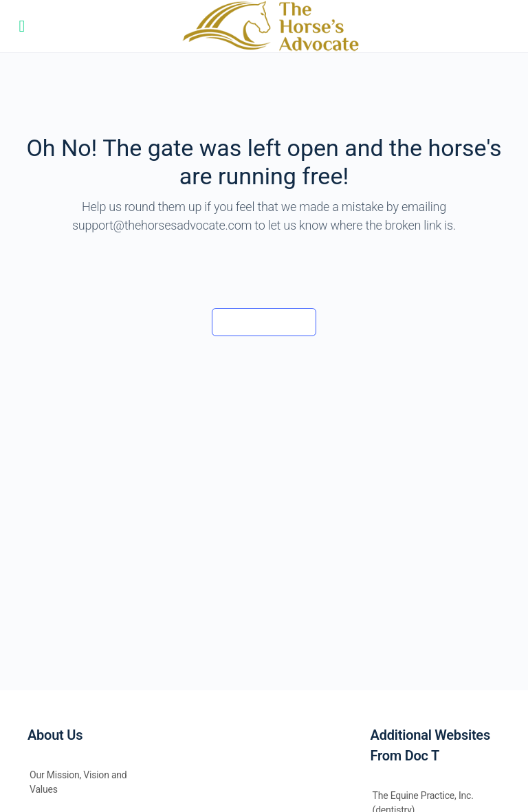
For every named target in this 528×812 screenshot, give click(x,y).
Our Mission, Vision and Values (78, 782)
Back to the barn (264, 322)
